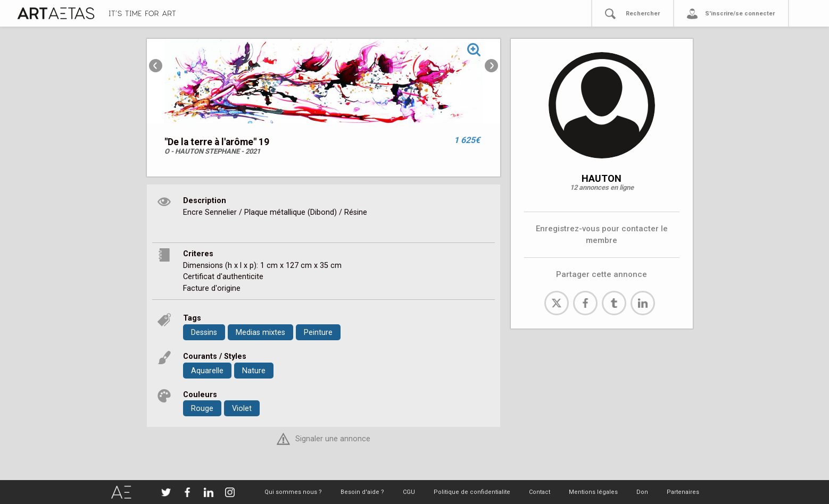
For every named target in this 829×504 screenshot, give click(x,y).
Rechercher (643, 14)
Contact (540, 492)
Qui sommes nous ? (293, 492)
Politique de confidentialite (472, 492)
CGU (409, 492)
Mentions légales (593, 492)
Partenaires (683, 492)
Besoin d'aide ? (362, 492)
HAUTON (602, 178)
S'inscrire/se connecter (740, 14)
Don (642, 492)
